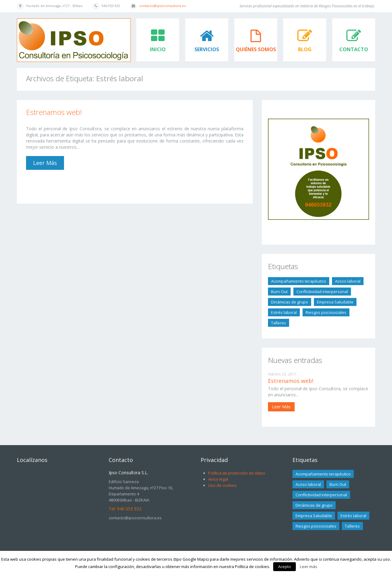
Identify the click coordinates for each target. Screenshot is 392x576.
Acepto (285, 566)
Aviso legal (218, 479)
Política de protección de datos (237, 473)
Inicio (158, 49)
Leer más (45, 163)
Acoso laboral (348, 281)
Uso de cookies (222, 485)
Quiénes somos (256, 49)
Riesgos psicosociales (326, 312)
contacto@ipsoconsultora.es (162, 6)
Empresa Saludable (335, 302)
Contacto (354, 49)
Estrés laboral (284, 312)
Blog (305, 49)
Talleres (279, 323)
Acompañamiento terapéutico (299, 281)
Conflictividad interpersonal (322, 292)
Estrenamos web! (54, 112)
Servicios (207, 49)
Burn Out (279, 292)
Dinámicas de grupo (290, 302)
